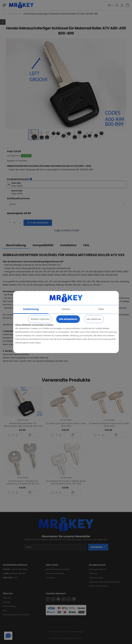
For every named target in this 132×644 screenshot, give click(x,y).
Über (101, 309)
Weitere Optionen (40, 319)
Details (66, 309)
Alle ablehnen (94, 319)
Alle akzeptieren (68, 319)
